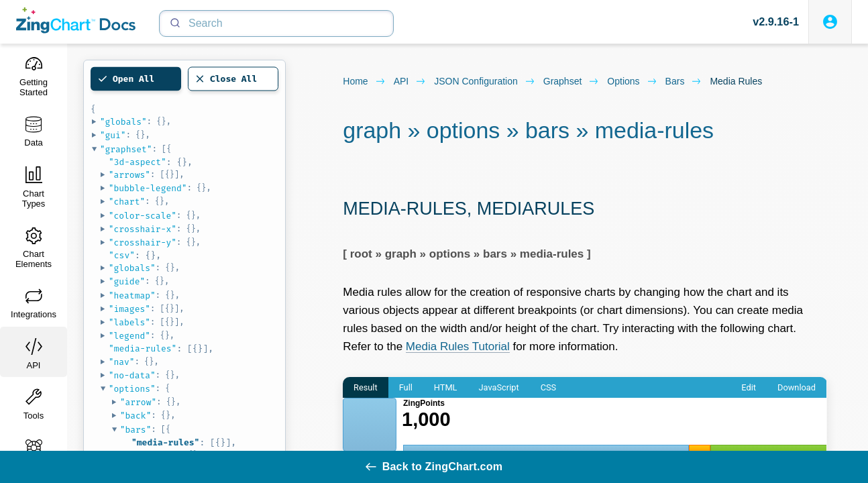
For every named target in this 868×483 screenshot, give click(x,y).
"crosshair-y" (143, 243)
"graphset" (126, 149)
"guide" (127, 281)
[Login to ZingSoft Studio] (830, 22)
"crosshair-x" (143, 229)
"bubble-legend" (148, 188)
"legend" (129, 336)
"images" (129, 309)
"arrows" (129, 175)
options (632, 81)
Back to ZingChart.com (434, 467)
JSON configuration (485, 81)
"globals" (123, 122)
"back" (136, 416)
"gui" (113, 135)
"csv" (122, 255)
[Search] (276, 23)
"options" (132, 389)
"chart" (127, 202)
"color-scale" (143, 216)
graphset (572, 81)
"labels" (129, 322)
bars (684, 81)
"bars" (136, 430)
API (410, 81)
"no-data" (132, 375)
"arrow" (139, 402)
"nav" (122, 362)
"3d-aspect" (138, 162)
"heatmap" (132, 296)
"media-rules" (143, 348)
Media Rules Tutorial (458, 346)
